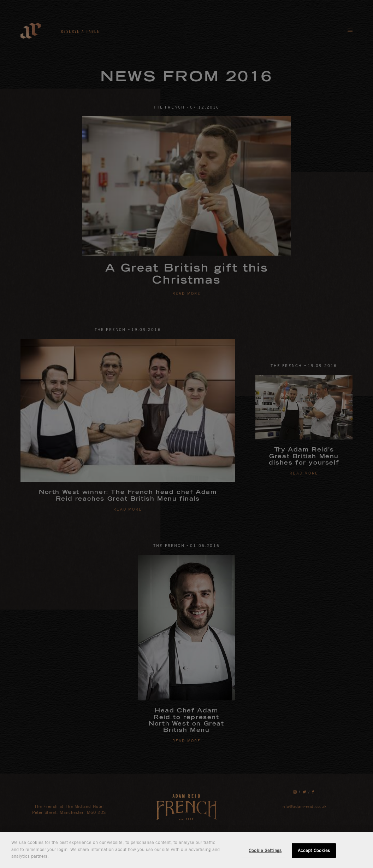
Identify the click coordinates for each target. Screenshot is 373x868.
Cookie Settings (265, 850)
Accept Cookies (314, 850)
